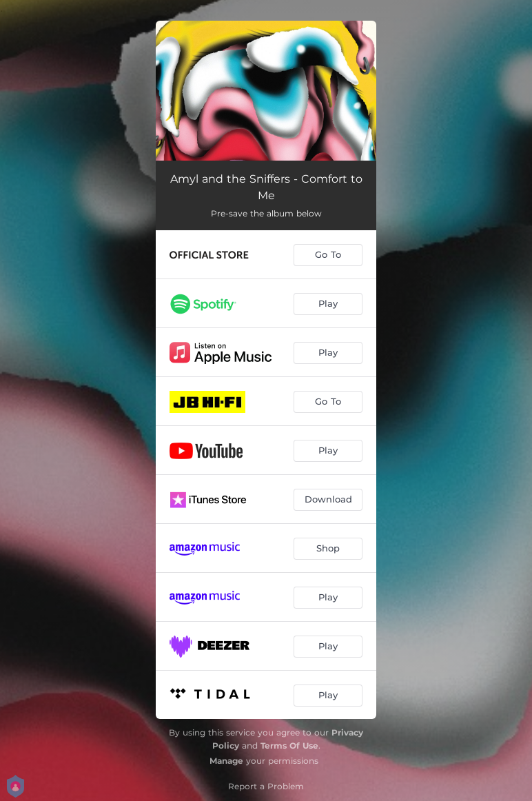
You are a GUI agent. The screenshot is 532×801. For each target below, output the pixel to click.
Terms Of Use (289, 746)
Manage (226, 761)
